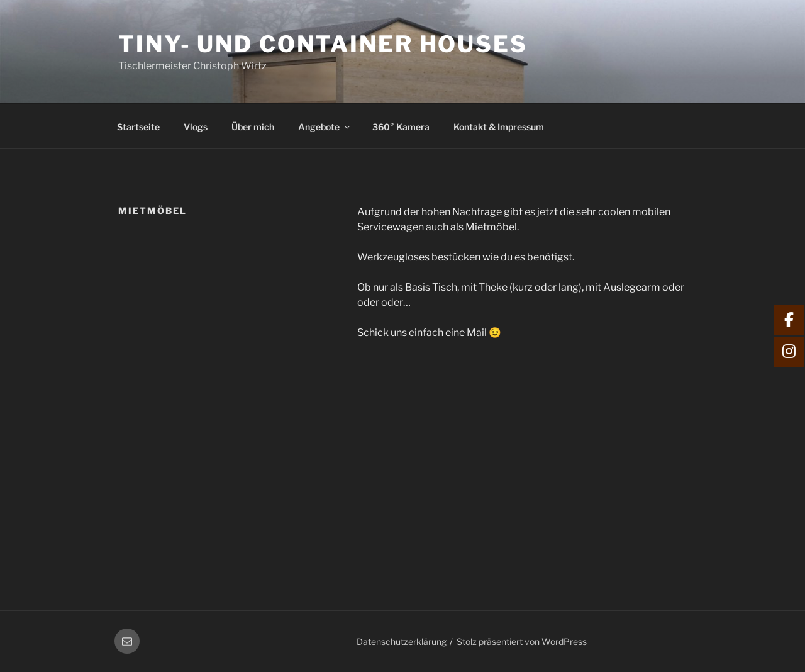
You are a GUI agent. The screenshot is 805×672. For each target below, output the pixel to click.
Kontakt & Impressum (499, 127)
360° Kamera (401, 127)
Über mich (253, 127)
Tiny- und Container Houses (323, 44)
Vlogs (196, 127)
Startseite (138, 127)
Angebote (325, 127)
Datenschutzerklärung (402, 641)
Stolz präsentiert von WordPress (522, 641)
